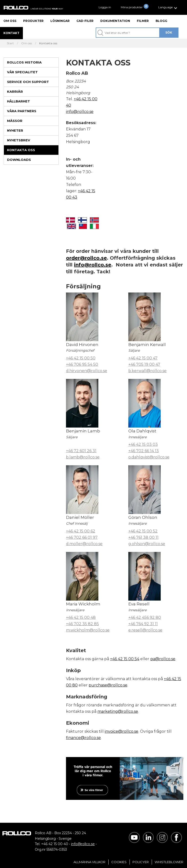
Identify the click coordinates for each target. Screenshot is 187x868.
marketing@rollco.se (118, 711)
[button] (168, 7)
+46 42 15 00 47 (143, 358)
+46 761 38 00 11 (143, 537)
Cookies (119, 862)
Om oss (10, 21)
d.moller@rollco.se (84, 544)
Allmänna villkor (89, 862)
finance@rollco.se (83, 738)
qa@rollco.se (163, 659)
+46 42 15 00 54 (125, 659)
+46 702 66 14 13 (144, 451)
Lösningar (60, 21)
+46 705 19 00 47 (144, 364)
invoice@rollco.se (122, 731)
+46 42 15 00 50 (81, 358)
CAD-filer (85, 21)
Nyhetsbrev (19, 140)
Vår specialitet (22, 72)
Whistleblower (169, 862)
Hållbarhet (19, 101)
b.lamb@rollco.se (83, 457)
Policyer (141, 862)
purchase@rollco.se (108, 685)
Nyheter (15, 130)
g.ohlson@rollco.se (147, 544)
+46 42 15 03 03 (143, 444)
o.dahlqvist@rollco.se (149, 457)
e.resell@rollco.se (145, 630)
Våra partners (22, 111)
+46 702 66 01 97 (82, 537)
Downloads (19, 160)
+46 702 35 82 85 (82, 624)
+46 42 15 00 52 (143, 531)
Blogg (161, 21)
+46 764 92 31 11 (143, 624)
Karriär (15, 91)
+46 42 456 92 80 (145, 617)
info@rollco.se (80, 112)
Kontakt (11, 33)
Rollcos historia (24, 62)
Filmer (143, 21)
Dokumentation (115, 21)
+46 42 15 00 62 (81, 531)
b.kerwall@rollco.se (147, 371)
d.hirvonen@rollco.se (87, 371)
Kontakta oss (21, 150)
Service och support (28, 82)
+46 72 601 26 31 (81, 451)
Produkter (33, 21)
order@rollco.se (86, 258)
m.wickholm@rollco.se (88, 630)
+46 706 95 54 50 (82, 364)
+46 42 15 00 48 (81, 617)
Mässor (15, 121)
